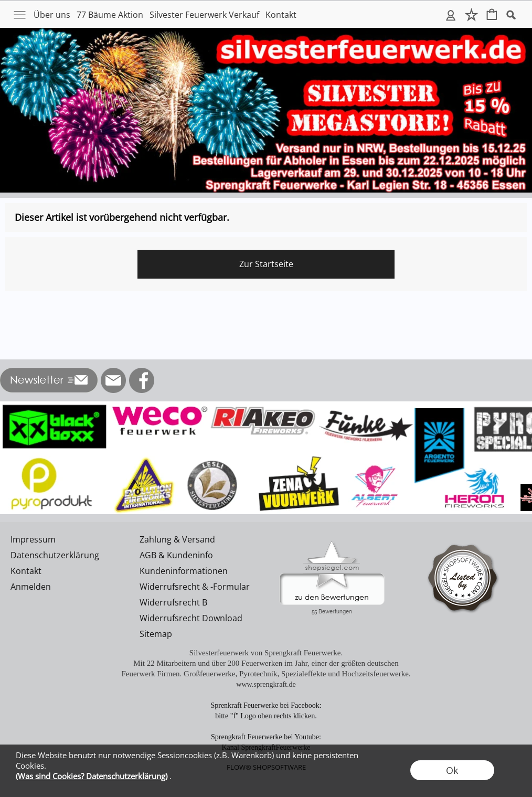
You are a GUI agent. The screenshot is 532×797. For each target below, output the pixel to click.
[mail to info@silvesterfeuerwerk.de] (113, 380)
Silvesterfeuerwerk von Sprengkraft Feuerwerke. (266, 653)
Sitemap (156, 634)
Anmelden (451, 15)
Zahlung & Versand (177, 539)
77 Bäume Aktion (110, 15)
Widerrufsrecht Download (191, 618)
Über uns (52, 15)
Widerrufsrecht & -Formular (195, 587)
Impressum (33, 539)
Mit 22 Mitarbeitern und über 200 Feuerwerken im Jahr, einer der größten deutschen (266, 663)
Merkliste (471, 15)
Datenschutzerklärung (55, 555)
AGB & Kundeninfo (176, 555)
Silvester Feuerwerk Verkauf (204, 15)
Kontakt (281, 15)
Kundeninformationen (184, 571)
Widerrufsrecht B (173, 602)
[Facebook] (142, 380)
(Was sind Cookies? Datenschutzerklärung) (92, 776)
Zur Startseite (266, 264)
